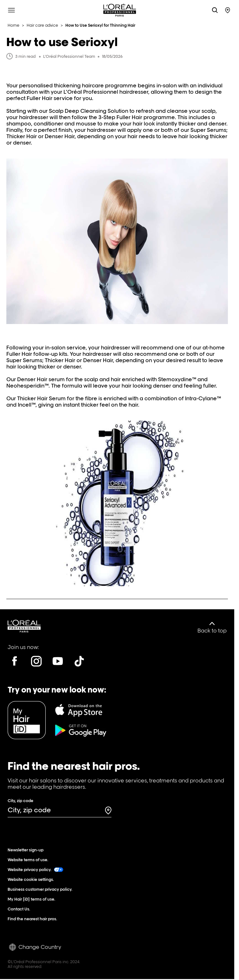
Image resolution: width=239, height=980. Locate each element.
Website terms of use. (29, 860)
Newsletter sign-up (27, 850)
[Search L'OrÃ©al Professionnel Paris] (215, 10)
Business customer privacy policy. (41, 889)
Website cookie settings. (32, 879)
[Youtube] (58, 661)
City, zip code (20, 801)
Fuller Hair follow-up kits (37, 354)
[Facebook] (15, 661)
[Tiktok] (79, 661)
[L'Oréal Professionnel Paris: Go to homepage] (120, 10)
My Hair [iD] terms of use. (33, 899)
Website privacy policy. (35, 870)
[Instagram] (36, 661)
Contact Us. (20, 909)
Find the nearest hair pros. (34, 919)
